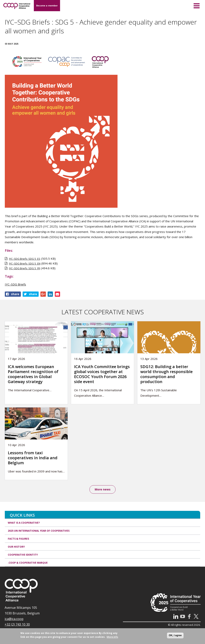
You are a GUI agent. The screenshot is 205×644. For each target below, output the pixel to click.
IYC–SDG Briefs (15, 284)
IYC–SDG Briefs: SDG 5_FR (25, 268)
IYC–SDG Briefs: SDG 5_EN (25, 264)
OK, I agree (175, 635)
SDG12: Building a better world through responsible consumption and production (166, 374)
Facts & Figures (18, 539)
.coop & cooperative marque (28, 563)
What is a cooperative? (24, 523)
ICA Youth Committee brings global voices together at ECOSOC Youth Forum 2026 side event (102, 374)
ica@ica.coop (14, 619)
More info (112, 637)
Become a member (47, 5)
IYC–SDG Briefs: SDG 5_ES (25, 259)
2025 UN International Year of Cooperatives (39, 531)
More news (103, 490)
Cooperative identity (23, 555)
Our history (16, 547)
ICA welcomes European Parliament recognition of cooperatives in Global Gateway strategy (33, 374)
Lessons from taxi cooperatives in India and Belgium (33, 458)
